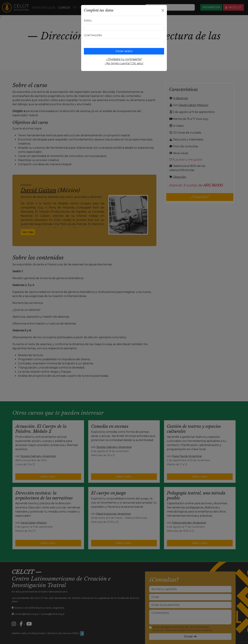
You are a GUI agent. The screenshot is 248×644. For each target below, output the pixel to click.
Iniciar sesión (124, 51)
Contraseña (93, 35)
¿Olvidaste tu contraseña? (124, 59)
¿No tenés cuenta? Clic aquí (124, 63)
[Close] (163, 10)
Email (88, 21)
